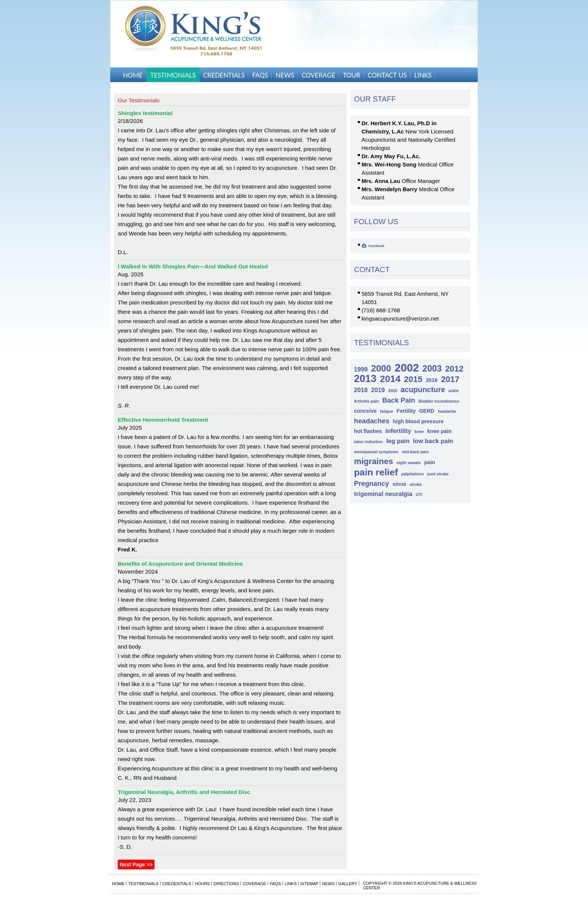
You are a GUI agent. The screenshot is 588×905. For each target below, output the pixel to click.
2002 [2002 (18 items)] (407, 368)
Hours (202, 884)
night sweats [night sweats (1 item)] (409, 463)
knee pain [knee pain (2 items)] (439, 431)
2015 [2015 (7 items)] (413, 379)
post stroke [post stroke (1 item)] (438, 474)
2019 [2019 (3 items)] (378, 390)
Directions (226, 884)
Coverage (319, 75)
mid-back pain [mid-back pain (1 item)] (415, 452)
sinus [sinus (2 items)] (400, 484)
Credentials (224, 75)
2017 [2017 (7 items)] (450, 379)
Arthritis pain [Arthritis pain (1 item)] (366, 401)
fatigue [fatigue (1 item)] (386, 411)
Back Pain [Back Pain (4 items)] (398, 400)
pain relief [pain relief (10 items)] (376, 472)
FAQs (260, 75)
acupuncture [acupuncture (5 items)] (423, 390)
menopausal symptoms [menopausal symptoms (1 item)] (376, 452)
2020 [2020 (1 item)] (393, 391)
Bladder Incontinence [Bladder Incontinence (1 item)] (439, 401)
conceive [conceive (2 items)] (365, 411)
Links (423, 75)
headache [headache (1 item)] (447, 411)
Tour (352, 75)
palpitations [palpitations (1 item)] (412, 474)
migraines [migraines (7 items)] (373, 461)
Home (133, 75)
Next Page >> (136, 865)
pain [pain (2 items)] (430, 462)
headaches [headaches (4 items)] (372, 421)
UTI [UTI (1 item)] (419, 494)
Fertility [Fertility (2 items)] (406, 411)
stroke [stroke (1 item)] (416, 484)
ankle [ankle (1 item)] (454, 391)
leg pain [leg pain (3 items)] (398, 441)
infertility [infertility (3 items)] (398, 431)
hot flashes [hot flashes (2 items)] (368, 431)
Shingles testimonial (145, 113)
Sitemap (309, 884)
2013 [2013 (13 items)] (365, 379)
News (285, 75)
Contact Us (387, 75)
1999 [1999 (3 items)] (361, 369)
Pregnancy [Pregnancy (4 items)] (371, 483)
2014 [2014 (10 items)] (390, 379)
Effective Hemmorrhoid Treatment (163, 420)
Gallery (348, 884)
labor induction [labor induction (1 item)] (368, 442)
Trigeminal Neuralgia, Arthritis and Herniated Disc (184, 792)
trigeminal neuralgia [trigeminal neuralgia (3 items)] (383, 494)
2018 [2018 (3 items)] (361, 390)
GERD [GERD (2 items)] (427, 411)
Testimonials (173, 75)
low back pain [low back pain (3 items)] (433, 441)
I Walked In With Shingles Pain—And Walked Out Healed (193, 266)
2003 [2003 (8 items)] (432, 369)
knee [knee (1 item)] (419, 432)
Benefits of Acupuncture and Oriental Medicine (180, 564)
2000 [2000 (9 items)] (381, 368)
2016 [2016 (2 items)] (431, 380)
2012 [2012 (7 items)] (454, 369)
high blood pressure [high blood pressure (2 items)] (418, 421)
